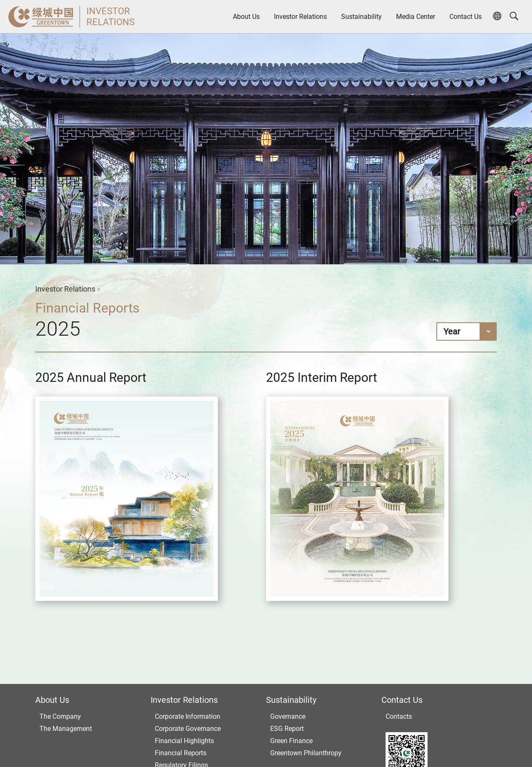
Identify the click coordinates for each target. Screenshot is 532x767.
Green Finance (291, 741)
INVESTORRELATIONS (111, 17)
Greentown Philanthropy (306, 753)
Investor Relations (300, 17)
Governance (288, 716)
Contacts (399, 716)
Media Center (416, 17)
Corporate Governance (188, 729)
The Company (60, 716)
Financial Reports (181, 753)
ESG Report (287, 729)
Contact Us (465, 17)
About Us (246, 17)
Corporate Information (188, 716)
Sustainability (361, 17)
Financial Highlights (184, 741)
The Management (66, 729)
